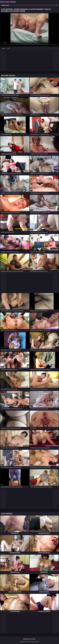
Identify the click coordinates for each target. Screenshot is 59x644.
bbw (8, 48)
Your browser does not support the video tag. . (29, 30)
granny (4, 48)
